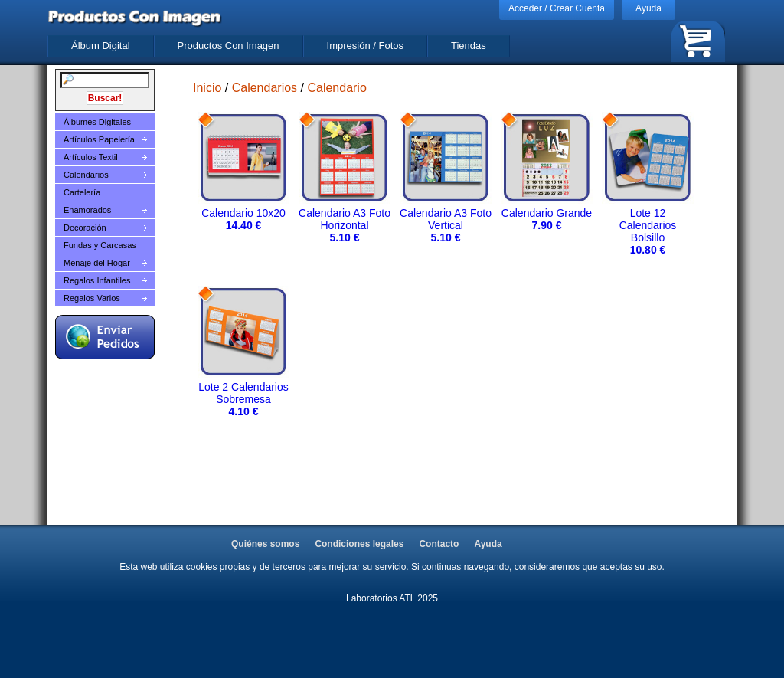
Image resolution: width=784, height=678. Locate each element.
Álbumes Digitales (97, 122)
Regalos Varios (92, 298)
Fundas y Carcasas (100, 245)
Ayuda (648, 8)
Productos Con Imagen (229, 46)
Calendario (336, 88)
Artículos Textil (91, 157)
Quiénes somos (265, 544)
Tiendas (469, 46)
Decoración (85, 228)
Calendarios (86, 175)
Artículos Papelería (99, 139)
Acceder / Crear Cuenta (557, 8)
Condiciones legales (359, 544)
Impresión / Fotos (365, 46)
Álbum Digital (101, 46)
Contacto (439, 544)
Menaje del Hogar (97, 263)
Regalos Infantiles (97, 280)
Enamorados (87, 210)
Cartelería (82, 192)
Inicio (207, 88)
